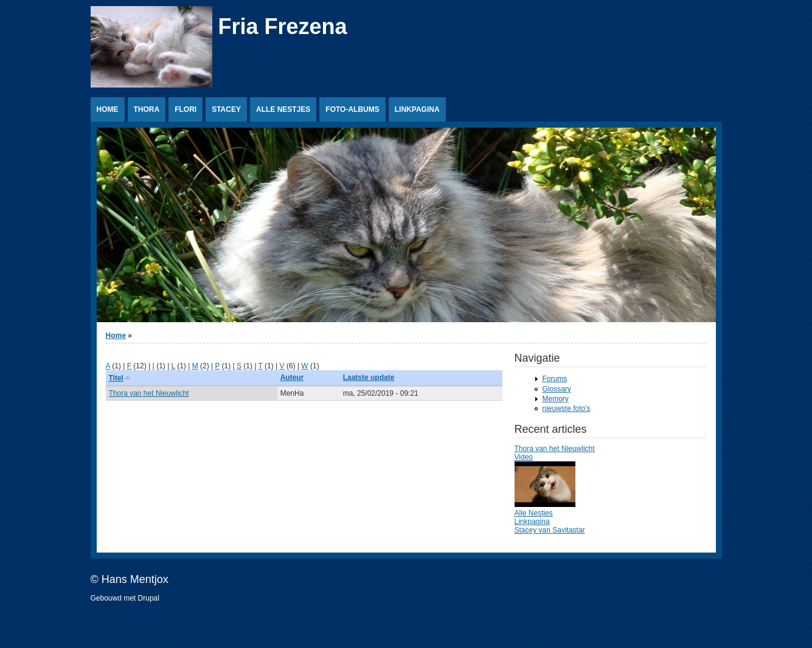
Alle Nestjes (283, 109)
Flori (186, 109)
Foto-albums (352, 109)
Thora (147, 109)
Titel (120, 378)
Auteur (292, 377)
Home (108, 109)
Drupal (149, 598)
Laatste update (369, 377)
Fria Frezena (283, 26)
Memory (556, 399)
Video (524, 457)
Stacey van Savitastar (550, 530)
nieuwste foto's (567, 408)
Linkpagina (417, 109)
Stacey (226, 109)
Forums (555, 379)
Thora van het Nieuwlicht (149, 393)
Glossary (557, 389)
